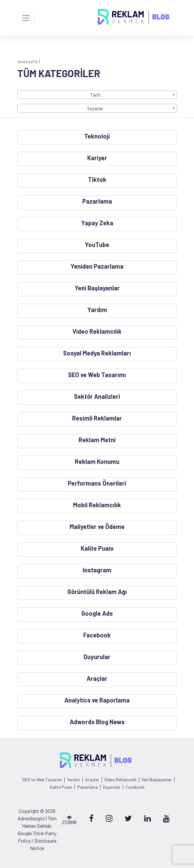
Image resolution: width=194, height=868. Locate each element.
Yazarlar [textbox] (95, 108)
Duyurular (112, 787)
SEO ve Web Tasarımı (42, 780)
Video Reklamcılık (120, 780)
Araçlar (92, 780)
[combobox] (97, 95)
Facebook (135, 787)
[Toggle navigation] (26, 18)
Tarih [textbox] (95, 95)
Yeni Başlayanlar (157, 780)
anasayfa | (28, 61)
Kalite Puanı (61, 787)
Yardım (73, 780)
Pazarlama (88, 787)
